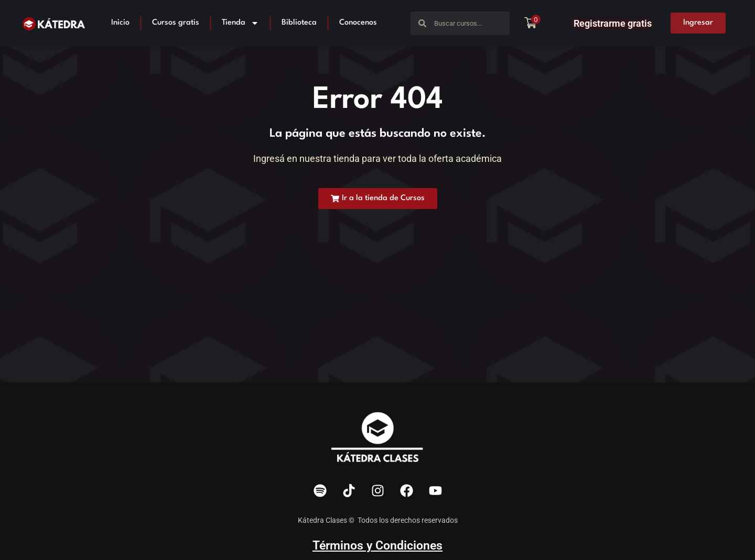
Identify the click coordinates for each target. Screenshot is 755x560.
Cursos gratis (176, 23)
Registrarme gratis (613, 23)
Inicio (120, 23)
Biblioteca (299, 23)
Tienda (240, 23)
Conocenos (358, 23)
